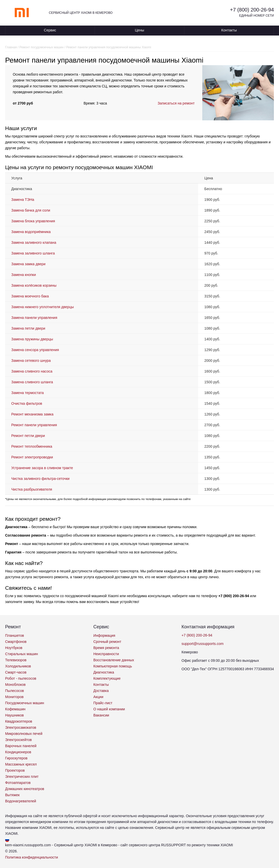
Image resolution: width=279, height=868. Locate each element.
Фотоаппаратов (18, 783)
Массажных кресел (21, 764)
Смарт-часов (16, 672)
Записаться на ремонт (176, 103)
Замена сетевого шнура (31, 361)
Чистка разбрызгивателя (32, 489)
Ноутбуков (14, 648)
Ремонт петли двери (28, 436)
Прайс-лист (103, 703)
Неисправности (106, 654)
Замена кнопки (24, 275)
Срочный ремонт (107, 642)
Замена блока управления (33, 221)
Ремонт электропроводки (32, 457)
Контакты (229, 30)
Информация (104, 635)
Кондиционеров (18, 752)
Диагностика (104, 672)
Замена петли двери (28, 328)
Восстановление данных (114, 660)
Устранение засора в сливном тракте (42, 468)
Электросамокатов (21, 727)
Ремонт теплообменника (32, 446)
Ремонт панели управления (34, 425)
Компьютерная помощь (113, 666)
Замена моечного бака (30, 296)
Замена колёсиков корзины (34, 285)
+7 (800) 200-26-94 (252, 10)
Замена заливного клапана (34, 242)
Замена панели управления (34, 318)
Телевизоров (16, 660)
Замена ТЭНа (23, 200)
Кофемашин (15, 709)
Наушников (14, 715)
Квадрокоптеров (19, 721)
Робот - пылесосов (21, 678)
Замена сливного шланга (32, 382)
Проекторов (15, 770)
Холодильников (18, 666)
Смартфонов (16, 642)
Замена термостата (27, 393)
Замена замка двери (28, 264)
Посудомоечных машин (25, 703)
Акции (98, 697)
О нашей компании (109, 709)
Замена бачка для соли (31, 210)
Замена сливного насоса (32, 371)
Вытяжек (12, 795)
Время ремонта (106, 648)
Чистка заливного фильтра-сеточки (40, 479)
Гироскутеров (16, 758)
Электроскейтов (18, 740)
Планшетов (15, 635)
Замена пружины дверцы (32, 339)
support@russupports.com (203, 644)
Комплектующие (107, 678)
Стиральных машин (21, 654)
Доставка (101, 691)
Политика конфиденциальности (32, 857)
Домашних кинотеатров (25, 789)
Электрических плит (22, 777)
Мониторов (14, 697)
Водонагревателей (21, 801)
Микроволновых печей (24, 734)
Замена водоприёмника (31, 232)
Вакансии (101, 715)
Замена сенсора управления (35, 350)
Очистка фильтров (27, 403)
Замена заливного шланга (33, 253)
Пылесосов (14, 691)
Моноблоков (15, 685)
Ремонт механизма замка (32, 414)
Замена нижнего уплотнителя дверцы (43, 307)
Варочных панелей (21, 746)
